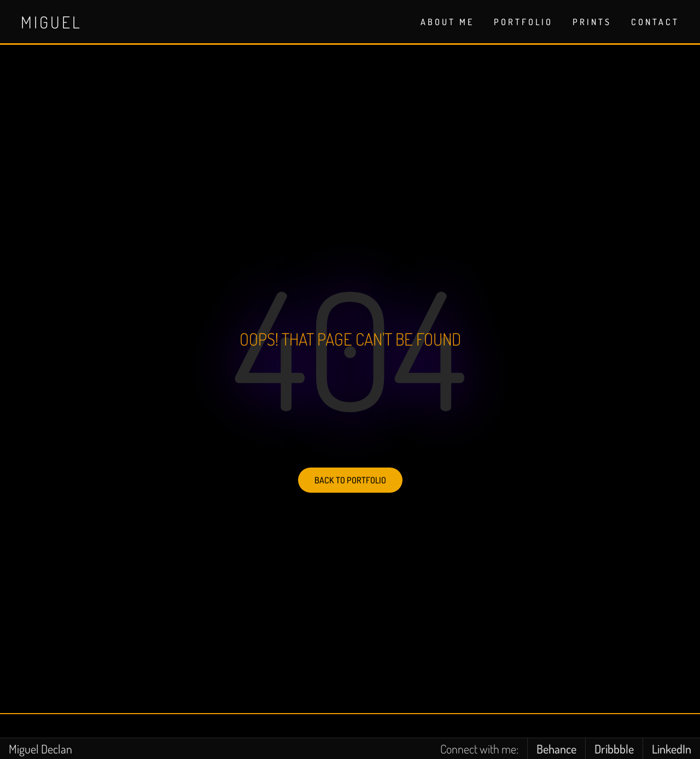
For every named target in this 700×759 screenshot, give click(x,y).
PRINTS (592, 22)
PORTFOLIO (523, 22)
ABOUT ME (447, 22)
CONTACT (655, 22)
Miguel (51, 22)
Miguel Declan (40, 749)
